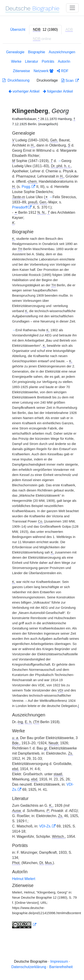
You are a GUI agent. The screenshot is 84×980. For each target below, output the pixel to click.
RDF (63, 71)
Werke (16, 61)
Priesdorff (20, 207)
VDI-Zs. (45, 826)
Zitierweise (22, 71)
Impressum (59, 961)
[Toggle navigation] (72, 8)
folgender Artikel (58, 91)
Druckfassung (16, 80)
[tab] (45, 30)
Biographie (37, 52)
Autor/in (64, 61)
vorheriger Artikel (24, 91)
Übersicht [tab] (18, 30)
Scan (68, 81)
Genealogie (15, 52)
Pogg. (26, 187)
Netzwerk (43, 71)
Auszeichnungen (62, 52)
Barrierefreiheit (61, 967)
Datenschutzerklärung (29, 967)
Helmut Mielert (24, 879)
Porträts (48, 61)
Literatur (32, 61)
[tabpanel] (42, 490)
